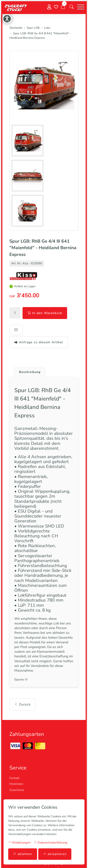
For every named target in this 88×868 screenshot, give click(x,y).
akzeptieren (55, 854)
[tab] (28, 371)
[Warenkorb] (63, 7)
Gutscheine (17, 790)
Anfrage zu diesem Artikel (39, 342)
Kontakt (14, 778)
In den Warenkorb (45, 313)
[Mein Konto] (49, 7)
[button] (72, 7)
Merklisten (16, 784)
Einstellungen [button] (19, 842)
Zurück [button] (22, 704)
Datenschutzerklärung (50, 842)
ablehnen (23, 854)
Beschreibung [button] (30, 372)
